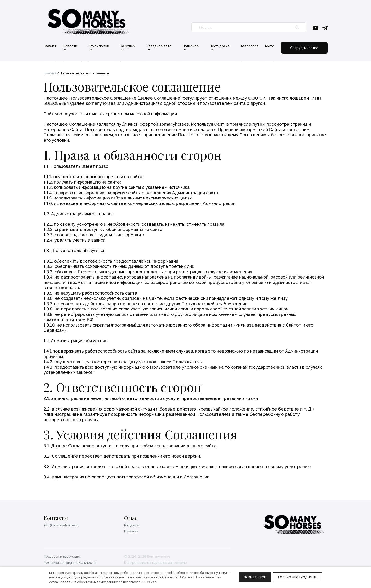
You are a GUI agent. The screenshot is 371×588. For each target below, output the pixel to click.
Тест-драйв (220, 46)
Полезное (191, 46)
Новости (70, 46)
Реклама (131, 531)
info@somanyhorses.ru (62, 525)
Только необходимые (297, 577)
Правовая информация (62, 557)
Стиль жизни (99, 46)
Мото (270, 46)
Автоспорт (250, 46)
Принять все (255, 577)
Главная (50, 46)
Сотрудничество (304, 48)
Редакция (132, 525)
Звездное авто (159, 46)
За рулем (128, 46)
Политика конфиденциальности (70, 563)
